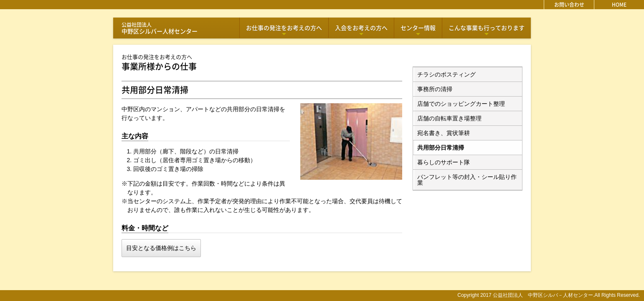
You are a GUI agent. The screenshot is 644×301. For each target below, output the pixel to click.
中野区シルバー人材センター (160, 28)
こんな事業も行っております (487, 31)
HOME (619, 5)
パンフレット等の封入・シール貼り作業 (467, 180)
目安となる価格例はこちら (161, 248)
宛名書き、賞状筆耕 (444, 133)
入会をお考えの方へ (361, 31)
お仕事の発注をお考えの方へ (284, 31)
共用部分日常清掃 (441, 148)
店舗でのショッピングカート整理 (461, 104)
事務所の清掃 (435, 89)
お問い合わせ (569, 5)
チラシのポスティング (446, 74)
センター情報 (418, 31)
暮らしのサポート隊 (444, 162)
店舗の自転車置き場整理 (449, 118)
